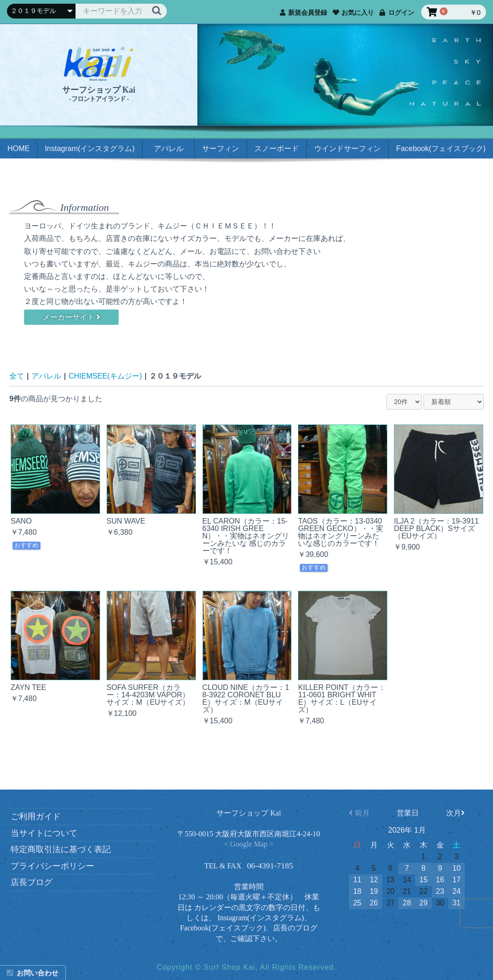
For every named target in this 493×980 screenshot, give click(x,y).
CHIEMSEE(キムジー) (105, 376)
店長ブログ (35, 882)
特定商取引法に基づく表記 (64, 849)
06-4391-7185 (270, 866)
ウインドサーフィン (348, 149)
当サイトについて (47, 833)
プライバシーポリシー (55, 866)
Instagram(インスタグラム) (90, 149)
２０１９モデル (175, 376)
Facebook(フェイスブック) (441, 149)
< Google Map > (249, 844)
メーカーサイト (71, 317)
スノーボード (277, 149)
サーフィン (221, 149)
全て (17, 376)
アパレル (169, 149)
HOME (19, 149)
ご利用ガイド (39, 816)
